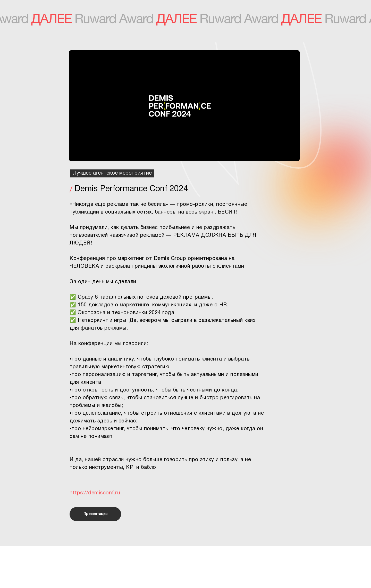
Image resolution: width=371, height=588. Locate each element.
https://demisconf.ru (95, 493)
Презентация (95, 514)
